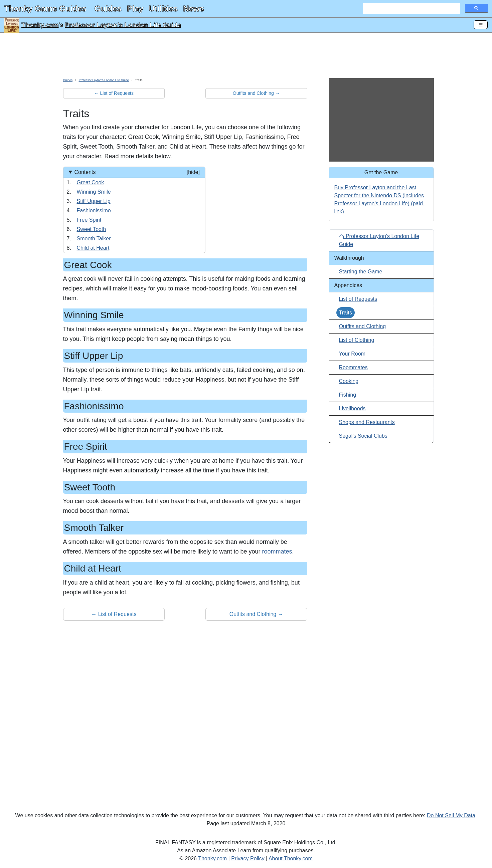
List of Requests (358, 299)
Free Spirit (89, 220)
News (194, 9)
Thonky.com (40, 25)
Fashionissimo (94, 210)
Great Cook (91, 182)
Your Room (352, 354)
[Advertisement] (246, 58)
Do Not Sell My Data (451, 815)
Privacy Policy (248, 858)
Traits (346, 313)
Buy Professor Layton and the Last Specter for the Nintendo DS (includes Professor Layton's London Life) (379, 195)
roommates (277, 552)
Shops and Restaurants (367, 422)
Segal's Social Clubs (363, 436)
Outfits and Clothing (363, 326)
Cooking (349, 381)
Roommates (353, 367)
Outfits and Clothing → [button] (256, 93)
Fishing (348, 395)
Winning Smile (94, 192)
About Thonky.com (291, 858)
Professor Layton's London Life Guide (123, 25)
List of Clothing (357, 340)
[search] (411, 8)
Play (135, 9)
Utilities (163, 9)
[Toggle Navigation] (481, 25)
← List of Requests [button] (114, 93)
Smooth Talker (94, 239)
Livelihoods (352, 408)
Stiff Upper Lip (94, 201)
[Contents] (134, 210)
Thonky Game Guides (45, 9)
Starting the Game (361, 272)
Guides (108, 9)
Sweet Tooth (92, 229)
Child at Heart (93, 248)
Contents (137, 172)
